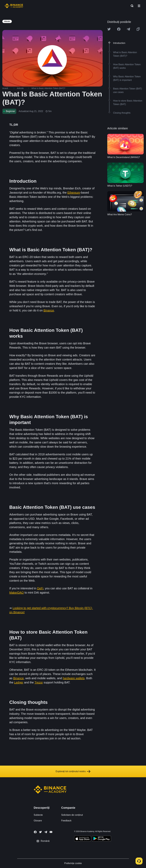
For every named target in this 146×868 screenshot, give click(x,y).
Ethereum (74, 193)
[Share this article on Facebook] (119, 29)
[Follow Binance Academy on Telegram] (46, 832)
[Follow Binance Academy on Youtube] (51, 832)
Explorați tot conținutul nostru (73, 771)
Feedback (66, 821)
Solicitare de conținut (72, 815)
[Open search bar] (131, 6)
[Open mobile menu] (139, 6)
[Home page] (14, 6)
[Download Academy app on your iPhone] (83, 839)
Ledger (19, 682)
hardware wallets (74, 678)
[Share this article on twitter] (109, 29)
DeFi (40, 588)
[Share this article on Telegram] (128, 29)
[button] (139, 6)
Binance (49, 310)
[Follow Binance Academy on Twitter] (40, 832)
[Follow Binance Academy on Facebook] (35, 832)
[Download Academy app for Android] (101, 839)
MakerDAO (17, 593)
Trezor (39, 682)
